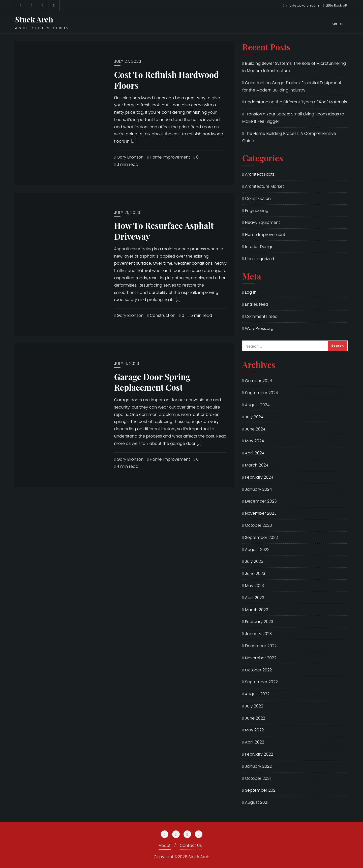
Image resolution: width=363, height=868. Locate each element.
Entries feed (257, 304)
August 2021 (257, 802)
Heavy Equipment (263, 222)
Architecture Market (265, 186)
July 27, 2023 (128, 61)
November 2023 (261, 513)
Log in (251, 292)
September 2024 (262, 393)
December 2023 (261, 501)
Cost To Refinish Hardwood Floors (167, 80)
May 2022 (254, 730)
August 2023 (257, 550)
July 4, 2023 (127, 364)
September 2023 (261, 537)
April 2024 (255, 453)
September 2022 (261, 682)
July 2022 (254, 706)
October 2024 (259, 381)
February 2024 (259, 477)
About (164, 845)
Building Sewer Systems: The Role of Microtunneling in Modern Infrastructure (294, 67)
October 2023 (259, 525)
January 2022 (258, 766)
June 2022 (255, 718)
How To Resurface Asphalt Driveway (164, 231)
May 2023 (254, 586)
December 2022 (261, 646)
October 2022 (259, 670)
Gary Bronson (129, 157)
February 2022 (259, 754)
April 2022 (255, 742)
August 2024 (257, 405)
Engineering (257, 211)
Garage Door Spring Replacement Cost (152, 382)
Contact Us (191, 845)
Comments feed (261, 316)
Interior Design (259, 247)
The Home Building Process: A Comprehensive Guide (289, 137)
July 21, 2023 (127, 213)
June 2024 (255, 429)
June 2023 (255, 573)
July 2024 (254, 417)
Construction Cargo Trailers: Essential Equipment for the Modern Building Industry (292, 86)
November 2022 (261, 658)
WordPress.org (259, 329)
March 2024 (257, 465)
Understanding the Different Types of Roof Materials (296, 102)
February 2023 (259, 622)
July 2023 (254, 561)
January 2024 (259, 489)
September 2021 (261, 790)
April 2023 (255, 598)
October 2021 (258, 778)
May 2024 (254, 441)
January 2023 (258, 634)
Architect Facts (260, 174)
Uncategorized (260, 259)
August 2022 (257, 694)
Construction (161, 315)
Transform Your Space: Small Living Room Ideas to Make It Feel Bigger (293, 118)
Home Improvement (169, 157)
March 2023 (257, 610)
